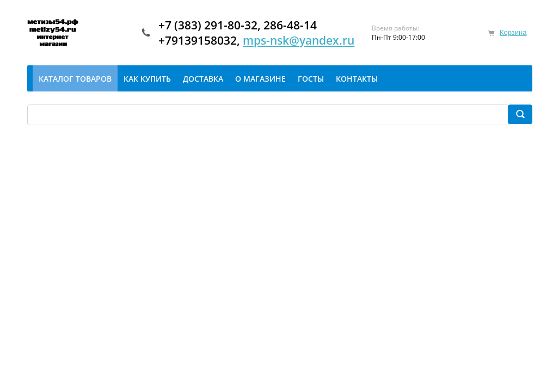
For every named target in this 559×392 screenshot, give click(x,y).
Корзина (513, 32)
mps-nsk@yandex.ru (299, 40)
